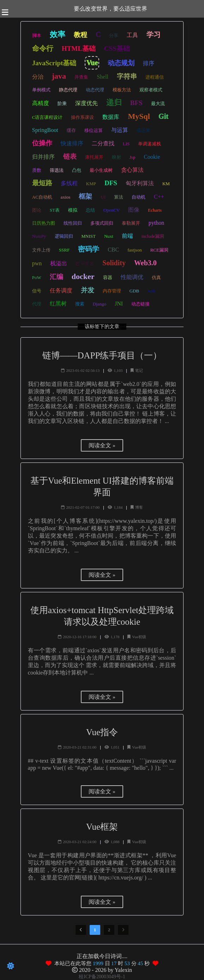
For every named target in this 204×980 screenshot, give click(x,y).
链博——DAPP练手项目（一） (102, 355)
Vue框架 (102, 827)
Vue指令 (102, 732)
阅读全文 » (102, 445)
